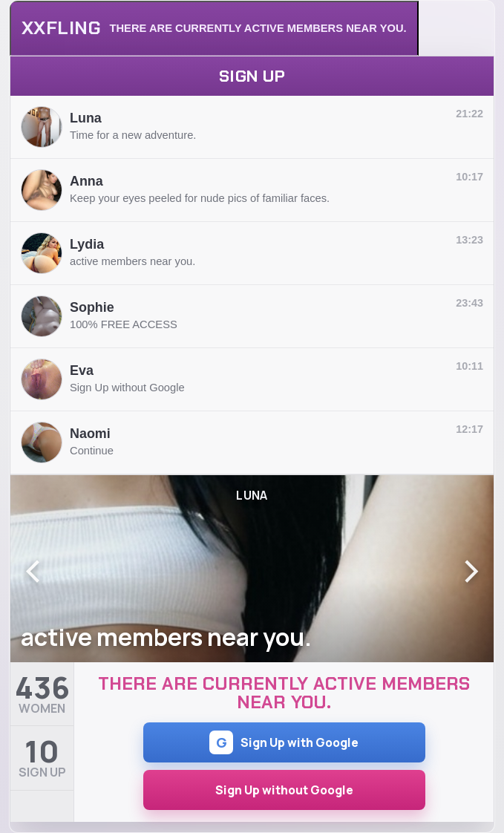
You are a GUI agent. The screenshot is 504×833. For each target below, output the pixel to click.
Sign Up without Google (284, 790)
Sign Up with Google (284, 742)
